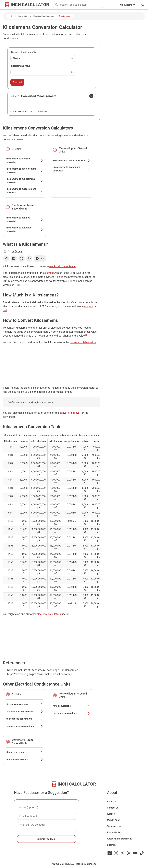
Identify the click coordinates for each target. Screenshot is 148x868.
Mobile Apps (114, 820)
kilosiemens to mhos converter (72, 161)
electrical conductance (63, 266)
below (44, 112)
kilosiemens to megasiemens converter (25, 191)
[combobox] (82, 5)
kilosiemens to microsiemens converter (25, 171)
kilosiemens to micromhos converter (72, 169)
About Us (112, 802)
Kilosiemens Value (21, 66)
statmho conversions (25, 760)
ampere (89, 306)
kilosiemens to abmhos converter (25, 219)
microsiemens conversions (25, 712)
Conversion (23, 16)
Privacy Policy (114, 832)
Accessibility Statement (119, 839)
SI (71, 273)
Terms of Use (114, 826)
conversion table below (83, 342)
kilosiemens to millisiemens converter (25, 181)
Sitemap (111, 845)
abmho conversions (25, 752)
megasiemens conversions (25, 726)
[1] (86, 335)
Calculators (128, 5)
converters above (70, 413)
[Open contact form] (91, 96)
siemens (49, 273)
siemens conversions (25, 704)
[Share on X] (22, 259)
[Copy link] (6, 259)
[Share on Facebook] (14, 259)
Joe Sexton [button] (16, 251)
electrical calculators (49, 614)
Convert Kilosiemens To (23, 52)
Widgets (111, 814)
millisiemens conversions (25, 719)
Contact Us (113, 808)
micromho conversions (72, 713)
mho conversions (72, 706)
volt (5, 310)
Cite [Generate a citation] (40, 259)
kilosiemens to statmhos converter (25, 229)
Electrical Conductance (43, 16)
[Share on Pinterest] (29, 259)
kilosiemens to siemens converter (25, 160)
